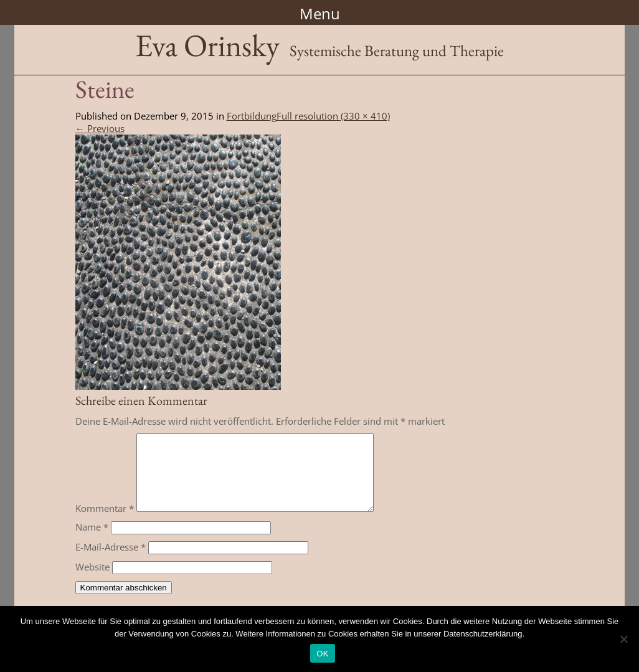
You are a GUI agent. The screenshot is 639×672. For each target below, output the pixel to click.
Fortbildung (252, 116)
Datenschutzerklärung (483, 634)
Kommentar (105, 523)
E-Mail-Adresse (111, 562)
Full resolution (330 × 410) (333, 116)
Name (92, 542)
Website (92, 582)
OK (322, 654)
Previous (100, 128)
